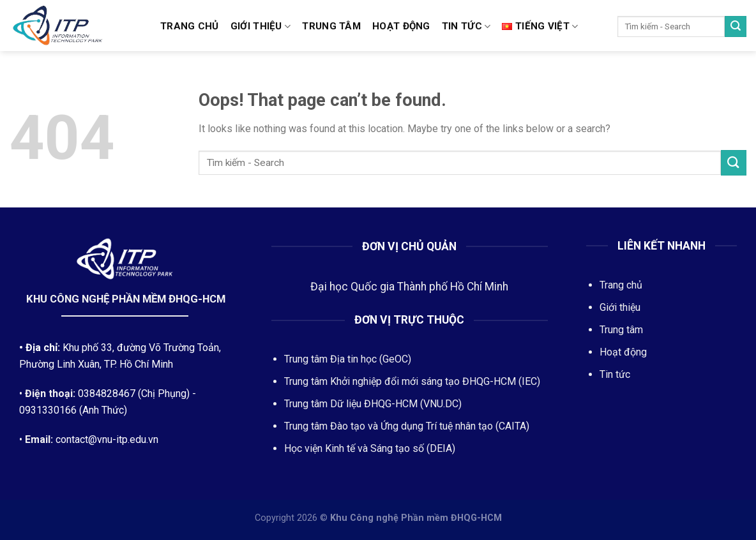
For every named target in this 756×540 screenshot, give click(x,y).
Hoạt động (401, 26)
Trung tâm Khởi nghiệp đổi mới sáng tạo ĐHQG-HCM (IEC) (412, 381)
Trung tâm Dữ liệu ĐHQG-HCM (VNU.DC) (373, 404)
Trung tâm (331, 26)
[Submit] (736, 27)
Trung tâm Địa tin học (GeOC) (348, 359)
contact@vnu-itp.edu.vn (107, 439)
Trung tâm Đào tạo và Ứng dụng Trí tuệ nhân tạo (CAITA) (407, 426)
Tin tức (466, 26)
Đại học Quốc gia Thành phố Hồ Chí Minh (409, 287)
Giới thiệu (261, 26)
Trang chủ (190, 26)
